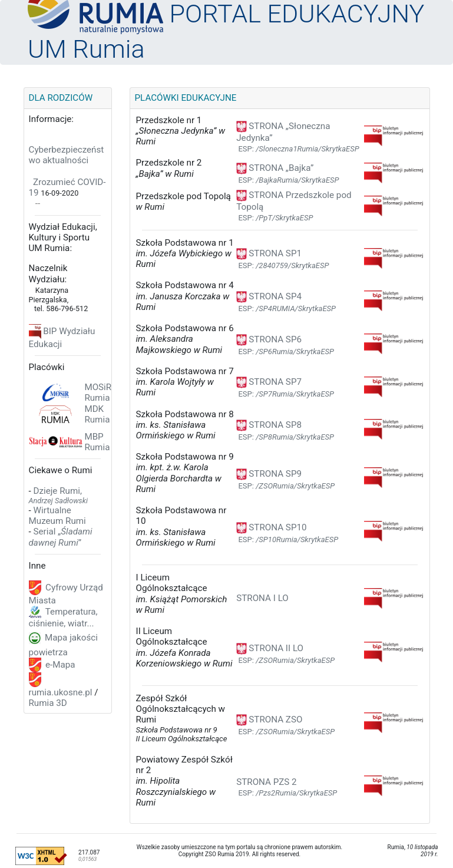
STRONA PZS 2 (266, 782)
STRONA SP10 (271, 527)
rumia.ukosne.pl (61, 692)
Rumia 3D (48, 703)
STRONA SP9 (269, 474)
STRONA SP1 (269, 253)
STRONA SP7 (269, 382)
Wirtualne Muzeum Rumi (57, 516)
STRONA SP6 (269, 339)
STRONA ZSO (269, 720)
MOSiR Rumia (98, 392)
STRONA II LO (270, 648)
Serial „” (61, 537)
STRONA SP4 (269, 296)
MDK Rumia (97, 414)
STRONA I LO (262, 598)
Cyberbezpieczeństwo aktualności (67, 155)
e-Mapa (59, 664)
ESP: (298, 149)
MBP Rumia (97, 442)
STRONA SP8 (269, 425)
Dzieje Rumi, (58, 495)
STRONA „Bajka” (275, 168)
